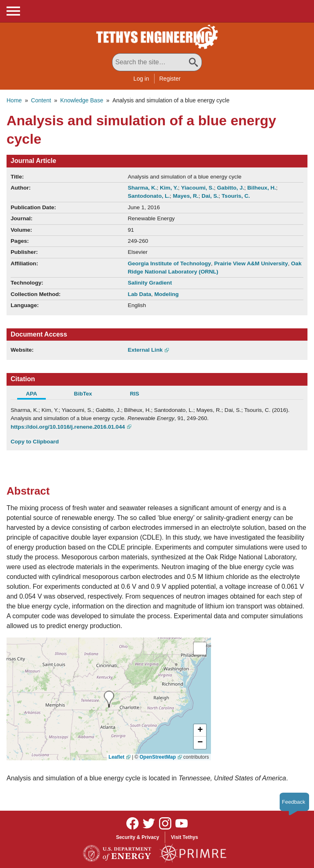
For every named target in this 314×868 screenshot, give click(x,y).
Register (170, 79)
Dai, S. (210, 196)
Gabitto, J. (231, 188)
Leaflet (117, 757)
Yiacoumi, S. (197, 188)
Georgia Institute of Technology (169, 263)
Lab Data (139, 294)
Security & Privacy (138, 837)
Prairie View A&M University (251, 263)
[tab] (36, 395)
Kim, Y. (169, 188)
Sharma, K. (142, 188)
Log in (141, 79)
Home (14, 100)
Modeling (166, 294)
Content (41, 100)
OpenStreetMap (158, 757)
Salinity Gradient (150, 283)
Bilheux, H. (262, 188)
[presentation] (109, 699)
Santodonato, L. (149, 196)
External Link (145, 350)
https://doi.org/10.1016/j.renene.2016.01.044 (68, 427)
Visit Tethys (184, 837)
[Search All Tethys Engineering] (157, 62)
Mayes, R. (186, 196)
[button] (200, 730)
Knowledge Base (82, 100)
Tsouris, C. (236, 196)
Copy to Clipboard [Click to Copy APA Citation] (35, 442)
